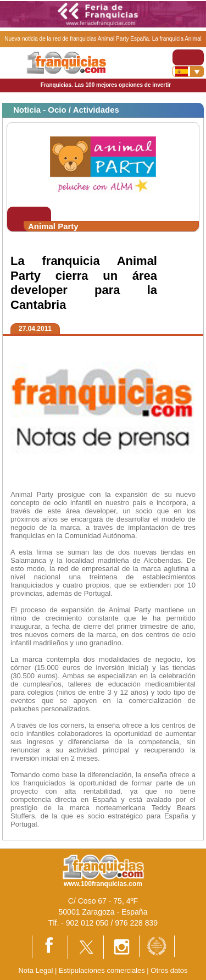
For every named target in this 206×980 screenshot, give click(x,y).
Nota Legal (35, 970)
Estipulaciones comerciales (103, 970)
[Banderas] (188, 71)
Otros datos (169, 970)
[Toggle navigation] (188, 57)
